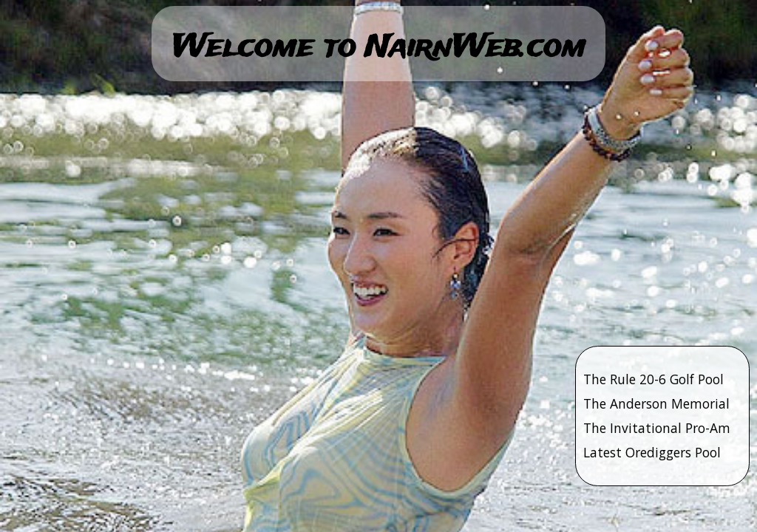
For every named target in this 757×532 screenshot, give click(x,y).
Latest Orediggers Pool (652, 452)
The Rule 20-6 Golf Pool (654, 379)
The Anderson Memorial (656, 403)
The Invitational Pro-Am (657, 428)
